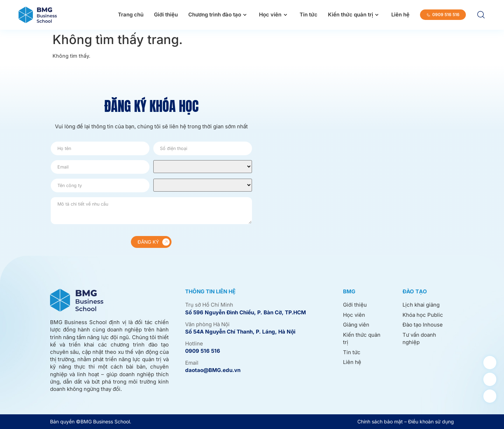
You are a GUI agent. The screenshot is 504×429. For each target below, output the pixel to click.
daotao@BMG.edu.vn (213, 370)
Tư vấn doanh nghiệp (419, 338)
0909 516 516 (203, 351)
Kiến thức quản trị (351, 15)
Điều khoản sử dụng (431, 421)
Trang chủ (131, 15)
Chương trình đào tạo (215, 15)
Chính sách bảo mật (380, 421)
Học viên (270, 15)
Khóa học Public (423, 315)
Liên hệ (400, 15)
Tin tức (309, 15)
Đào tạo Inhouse (423, 325)
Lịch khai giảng (421, 305)
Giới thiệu (166, 15)
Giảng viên (356, 325)
